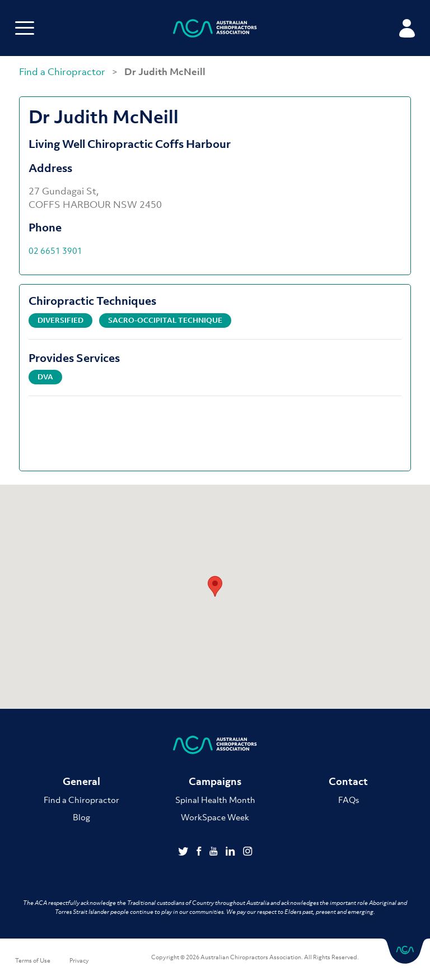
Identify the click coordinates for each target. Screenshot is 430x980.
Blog (81, 817)
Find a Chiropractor (63, 72)
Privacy (79, 960)
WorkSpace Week (215, 817)
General (81, 781)
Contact (348, 781)
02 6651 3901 (55, 250)
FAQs (349, 800)
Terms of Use (33, 960)
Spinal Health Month (215, 800)
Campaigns (215, 781)
